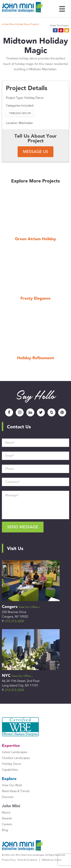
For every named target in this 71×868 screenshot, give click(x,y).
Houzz (51, 412)
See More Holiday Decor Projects (19, 24)
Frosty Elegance (35, 299)
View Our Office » (29, 607)
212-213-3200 (15, 621)
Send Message (23, 527)
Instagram (20, 412)
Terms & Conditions (27, 860)
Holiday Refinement (35, 358)
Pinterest (62, 412)
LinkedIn (30, 412)
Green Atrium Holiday (35, 239)
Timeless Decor (20, 113)
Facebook (9, 412)
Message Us (35, 152)
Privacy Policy (9, 860)
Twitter (41, 412)
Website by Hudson (52, 860)
